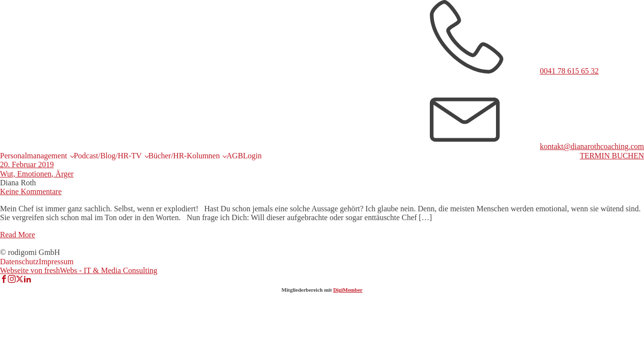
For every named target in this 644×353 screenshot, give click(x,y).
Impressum (56, 262)
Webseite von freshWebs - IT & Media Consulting (79, 270)
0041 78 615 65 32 (570, 71)
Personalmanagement (34, 156)
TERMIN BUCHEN (612, 156)
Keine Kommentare (31, 191)
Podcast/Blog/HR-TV (108, 156)
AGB (235, 156)
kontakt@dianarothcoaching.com (592, 146)
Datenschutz (19, 262)
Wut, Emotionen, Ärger (37, 174)
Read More (18, 235)
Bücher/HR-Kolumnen (184, 156)
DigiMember (348, 290)
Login (252, 156)
